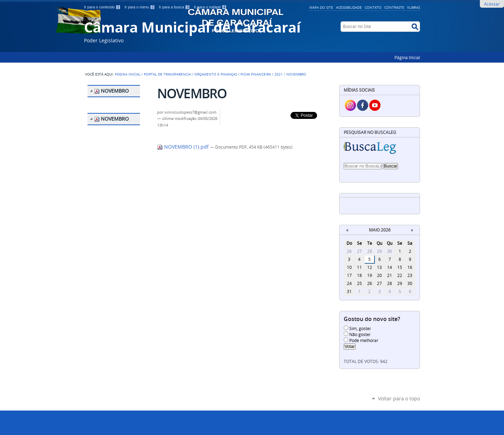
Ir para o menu (140, 7)
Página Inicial (407, 57)
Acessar (492, 4)
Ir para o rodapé (210, 7)
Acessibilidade (349, 7)
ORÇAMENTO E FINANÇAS (216, 74)
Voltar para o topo (399, 398)
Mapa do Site (321, 7)
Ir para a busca (175, 7)
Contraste (394, 7)
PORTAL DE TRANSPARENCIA (167, 74)
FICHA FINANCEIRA (256, 74)
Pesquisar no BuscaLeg (370, 132)
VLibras (414, 7)
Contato (373, 7)
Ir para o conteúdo (103, 7)
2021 (279, 74)
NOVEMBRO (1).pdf (184, 147)
